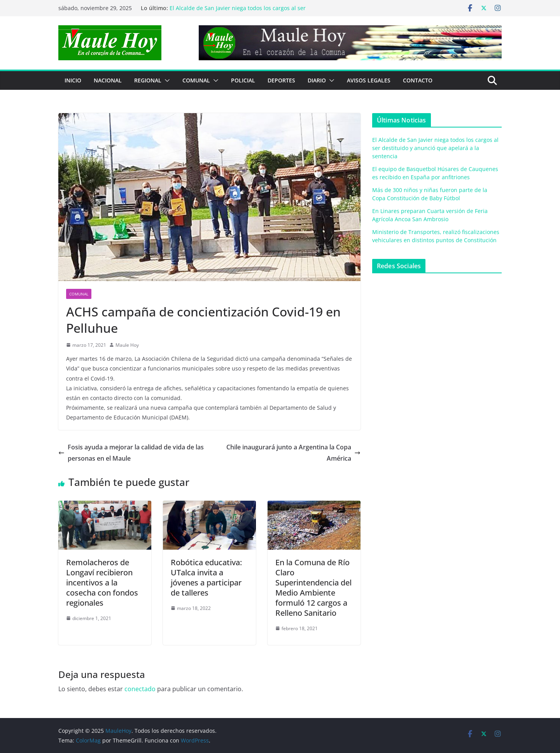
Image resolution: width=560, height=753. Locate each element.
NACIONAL (108, 80)
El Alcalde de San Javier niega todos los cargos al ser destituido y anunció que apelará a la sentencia (238, 12)
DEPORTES (281, 80)
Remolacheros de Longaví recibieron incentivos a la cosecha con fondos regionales (102, 583)
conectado (140, 689)
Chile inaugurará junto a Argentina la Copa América (293, 453)
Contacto (418, 80)
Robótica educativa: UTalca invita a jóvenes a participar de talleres (206, 577)
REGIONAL (148, 80)
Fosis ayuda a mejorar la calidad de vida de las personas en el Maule (131, 453)
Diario (317, 80)
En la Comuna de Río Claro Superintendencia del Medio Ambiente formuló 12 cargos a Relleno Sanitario (313, 588)
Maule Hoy (127, 345)
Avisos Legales (369, 80)
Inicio (73, 80)
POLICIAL (243, 80)
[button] (166, 80)
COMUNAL (196, 80)
